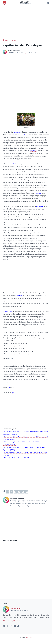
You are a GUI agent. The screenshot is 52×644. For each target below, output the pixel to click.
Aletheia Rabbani (17, 611)
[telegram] (19, 494)
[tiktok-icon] (18, 629)
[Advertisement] (26, 22)
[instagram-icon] (11, 629)
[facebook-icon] (4, 629)
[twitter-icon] (7, 629)
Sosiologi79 (26, 2)
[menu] (4, 3)
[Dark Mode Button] (48, 3)
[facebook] (8, 494)
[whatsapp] (15, 494)
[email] (27, 494)
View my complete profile (13, 624)
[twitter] (11, 494)
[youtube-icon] (15, 629)
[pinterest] (23, 494)
